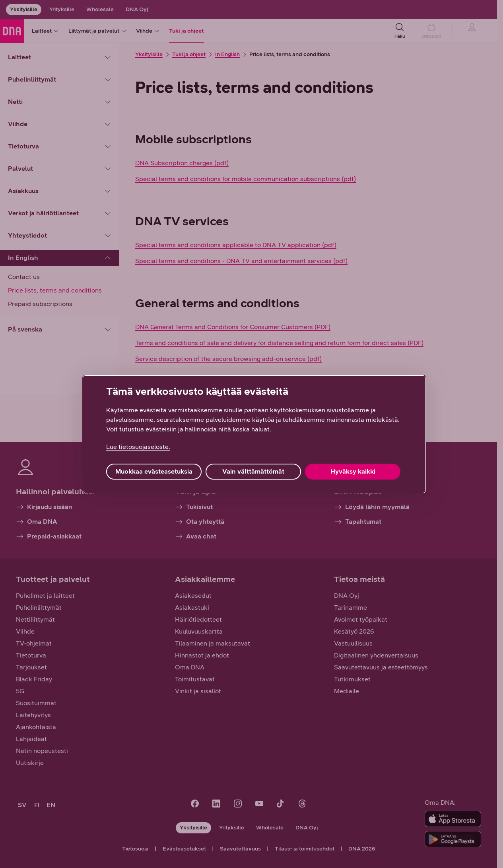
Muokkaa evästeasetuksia (154, 471)
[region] (254, 434)
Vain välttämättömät (253, 471)
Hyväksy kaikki (353, 471)
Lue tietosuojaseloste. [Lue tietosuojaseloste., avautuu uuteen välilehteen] (138, 447)
